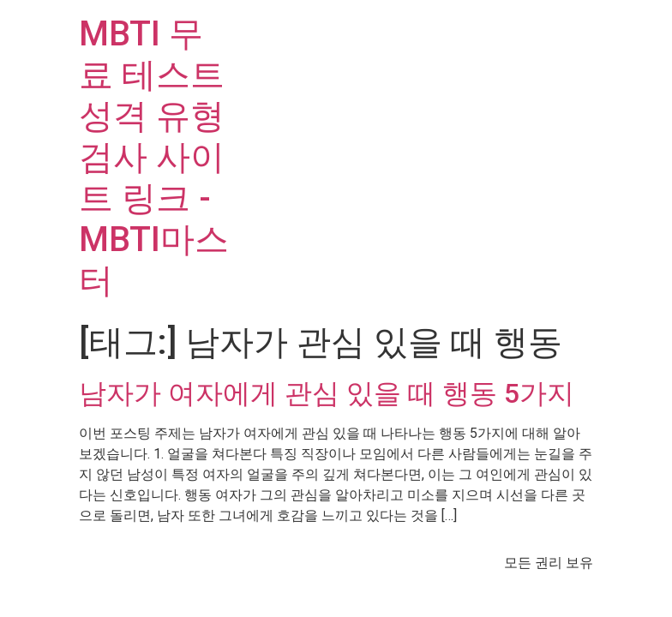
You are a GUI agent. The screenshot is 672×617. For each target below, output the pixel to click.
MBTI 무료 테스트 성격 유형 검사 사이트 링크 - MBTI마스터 (154, 157)
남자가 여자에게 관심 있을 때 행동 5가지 (327, 393)
